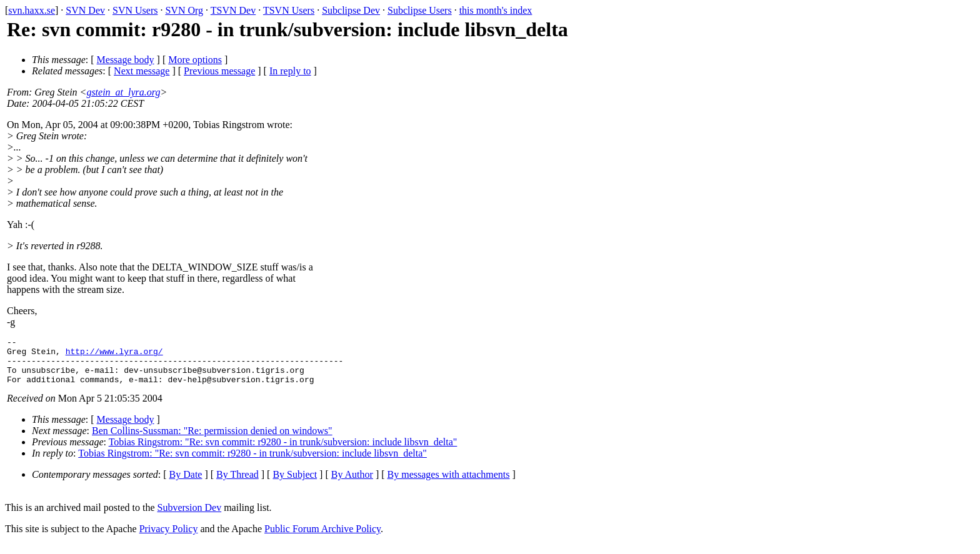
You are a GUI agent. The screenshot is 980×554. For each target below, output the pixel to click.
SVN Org (184, 10)
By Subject (295, 484)
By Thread (237, 484)
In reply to (290, 71)
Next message (142, 71)
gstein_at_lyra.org (123, 92)
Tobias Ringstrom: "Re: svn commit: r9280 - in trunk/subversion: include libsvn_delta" (283, 451)
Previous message (219, 71)
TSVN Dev (233, 10)
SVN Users (135, 10)
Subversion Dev (190, 517)
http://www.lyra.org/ (114, 355)
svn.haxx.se (32, 10)
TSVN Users (289, 10)
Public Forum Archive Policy (322, 538)
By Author (352, 484)
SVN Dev (85, 10)
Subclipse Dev (351, 10)
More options (195, 60)
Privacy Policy (169, 538)
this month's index (496, 10)
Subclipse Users (420, 10)
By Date (186, 484)
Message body (126, 60)
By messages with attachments (449, 484)
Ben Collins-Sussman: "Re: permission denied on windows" (212, 440)
